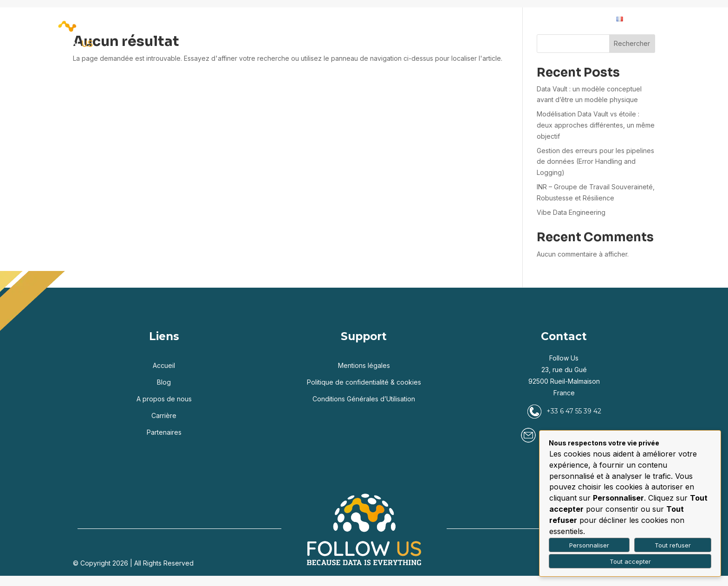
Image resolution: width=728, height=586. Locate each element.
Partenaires (410, 19)
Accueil (216, 19)
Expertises (262, 19)
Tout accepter (630, 561)
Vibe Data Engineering (571, 212)
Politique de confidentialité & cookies (364, 382)
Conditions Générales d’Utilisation (364, 399)
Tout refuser (673, 545)
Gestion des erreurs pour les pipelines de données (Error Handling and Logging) (595, 162)
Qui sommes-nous (477, 19)
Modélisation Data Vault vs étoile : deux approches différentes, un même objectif (596, 125)
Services (320, 19)
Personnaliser (589, 545)
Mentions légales (364, 365)
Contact (591, 19)
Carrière (548, 19)
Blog (367, 19)
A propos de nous (164, 399)
